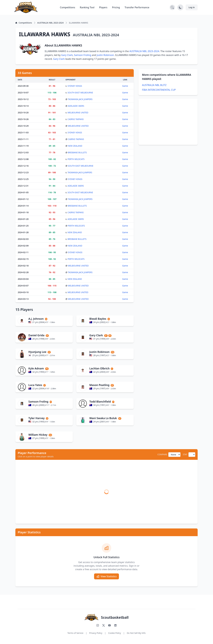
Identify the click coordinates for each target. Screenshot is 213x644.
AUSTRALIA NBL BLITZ (154, 85)
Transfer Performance (137, 7)
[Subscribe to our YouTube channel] (109, 625)
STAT (185, 454)
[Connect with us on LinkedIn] (115, 625)
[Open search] (172, 7)
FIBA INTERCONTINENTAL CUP (159, 90)
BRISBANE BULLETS (77, 152)
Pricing (116, 7)
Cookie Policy (114, 633)
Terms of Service (75, 633)
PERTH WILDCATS (76, 159)
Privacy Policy (96, 633)
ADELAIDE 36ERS (76, 106)
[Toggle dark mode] (180, 7)
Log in (192, 7)
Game (125, 86)
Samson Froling (83, 55)
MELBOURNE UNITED (78, 113)
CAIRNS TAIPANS (76, 119)
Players (103, 7)
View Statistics (106, 576)
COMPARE (162, 454)
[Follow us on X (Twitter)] (104, 625)
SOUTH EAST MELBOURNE (80, 93)
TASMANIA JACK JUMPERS (80, 99)
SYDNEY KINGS (75, 86)
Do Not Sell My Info (136, 633)
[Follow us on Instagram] (98, 625)
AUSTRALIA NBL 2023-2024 (144, 51)
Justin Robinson (105, 55)
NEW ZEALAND (75, 146)
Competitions (68, 7)
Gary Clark (67, 55)
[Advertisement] (168, 122)
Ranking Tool (87, 7)
